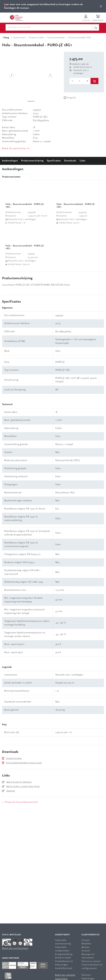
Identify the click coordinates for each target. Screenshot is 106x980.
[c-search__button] (96, 28)
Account (86, 951)
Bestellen (86, 944)
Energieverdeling (64, 954)
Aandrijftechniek (64, 968)
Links (82, 161)
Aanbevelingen (10, 161)
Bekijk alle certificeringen (15, 948)
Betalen (86, 947)
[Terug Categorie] (6, 38)
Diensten (86, 975)
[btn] (101, 6)
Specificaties (54, 161)
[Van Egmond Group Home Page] (16, 18)
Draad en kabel (63, 958)
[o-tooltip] (80, 81)
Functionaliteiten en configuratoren (92, 967)
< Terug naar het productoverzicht (20, 802)
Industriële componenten (62, 949)
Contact (86, 940)
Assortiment (62, 935)
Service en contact (91, 961)
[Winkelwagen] (98, 18)
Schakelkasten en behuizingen (64, 963)
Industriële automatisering (63, 942)
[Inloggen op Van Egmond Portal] (86, 18)
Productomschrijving (32, 161)
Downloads (70, 161)
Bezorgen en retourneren (88, 956)
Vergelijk (71, 98)
